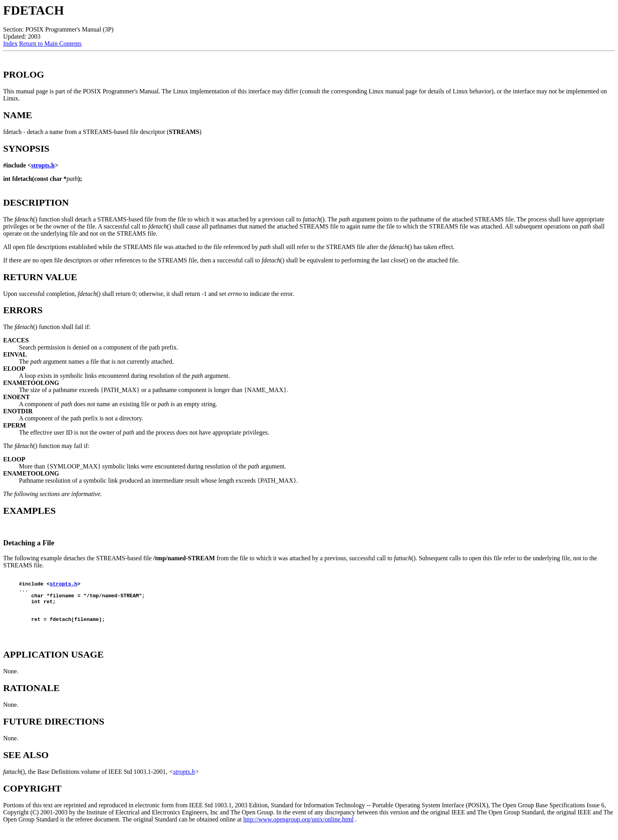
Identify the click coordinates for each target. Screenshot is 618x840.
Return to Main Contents (50, 44)
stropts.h (43, 165)
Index (10, 44)
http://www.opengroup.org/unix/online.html (298, 830)
